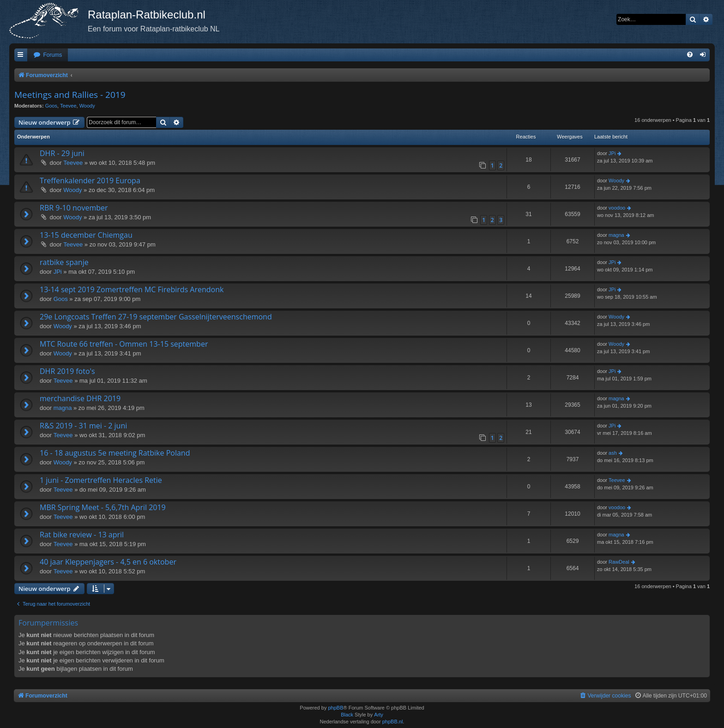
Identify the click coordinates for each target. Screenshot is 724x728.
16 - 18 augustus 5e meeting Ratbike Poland (115, 453)
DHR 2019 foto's (67, 371)
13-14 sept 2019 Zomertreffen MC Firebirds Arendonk (132, 289)
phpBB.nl (393, 722)
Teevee (68, 106)
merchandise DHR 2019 (80, 398)
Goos (51, 106)
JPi (612, 153)
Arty (379, 715)
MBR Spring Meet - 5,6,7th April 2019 (103, 507)
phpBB (335, 708)
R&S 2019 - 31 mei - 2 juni (83, 426)
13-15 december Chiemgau (86, 235)
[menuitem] (48, 55)
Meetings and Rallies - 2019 (70, 95)
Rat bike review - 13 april (82, 535)
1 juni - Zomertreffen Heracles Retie (101, 480)
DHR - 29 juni (62, 153)
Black (347, 715)
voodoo (617, 208)
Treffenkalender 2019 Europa (90, 180)
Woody (87, 106)
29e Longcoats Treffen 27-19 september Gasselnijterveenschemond (156, 317)
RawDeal (619, 562)
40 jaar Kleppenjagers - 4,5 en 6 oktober (108, 562)
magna (616, 235)
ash (613, 453)
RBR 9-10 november (74, 208)
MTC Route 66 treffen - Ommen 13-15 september (124, 344)
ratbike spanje (64, 262)
